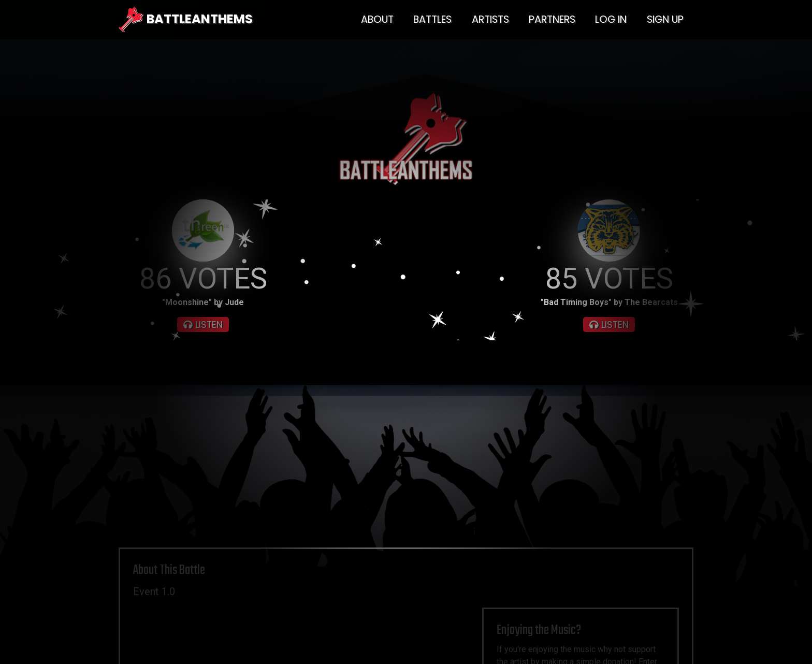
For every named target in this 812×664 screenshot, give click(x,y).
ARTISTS (490, 19)
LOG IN (611, 19)
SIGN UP (665, 19)
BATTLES (432, 19)
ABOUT (377, 19)
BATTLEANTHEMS (186, 20)
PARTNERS (552, 19)
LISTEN (203, 325)
